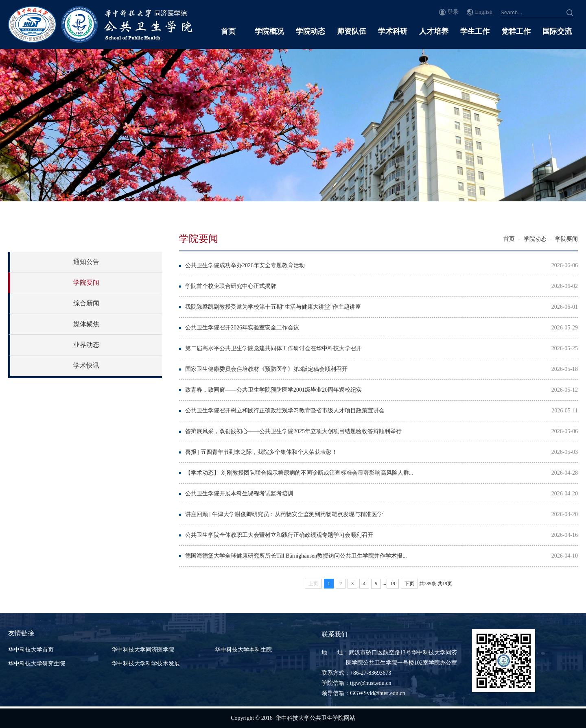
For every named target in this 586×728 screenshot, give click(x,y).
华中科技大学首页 (31, 650)
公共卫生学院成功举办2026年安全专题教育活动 (245, 265)
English (484, 12)
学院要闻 (86, 282)
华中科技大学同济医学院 (143, 650)
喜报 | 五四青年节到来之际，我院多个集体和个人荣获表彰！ (261, 452)
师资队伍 (352, 31)
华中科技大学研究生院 (37, 664)
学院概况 (269, 31)
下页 (409, 584)
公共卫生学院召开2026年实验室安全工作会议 (242, 328)
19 (393, 584)
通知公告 (86, 262)
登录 (453, 12)
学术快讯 (86, 365)
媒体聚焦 (86, 324)
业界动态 (86, 345)
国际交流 (557, 31)
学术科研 (393, 31)
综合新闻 (86, 303)
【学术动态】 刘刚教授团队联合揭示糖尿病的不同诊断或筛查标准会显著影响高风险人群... (299, 473)
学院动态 (310, 31)
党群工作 (516, 31)
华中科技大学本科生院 (243, 650)
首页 (228, 31)
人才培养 (434, 31)
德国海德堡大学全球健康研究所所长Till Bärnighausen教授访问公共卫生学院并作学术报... (296, 556)
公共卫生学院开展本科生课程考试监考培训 (239, 494)
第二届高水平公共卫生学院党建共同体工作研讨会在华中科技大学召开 (273, 348)
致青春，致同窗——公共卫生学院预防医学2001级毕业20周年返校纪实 (273, 390)
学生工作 (475, 31)
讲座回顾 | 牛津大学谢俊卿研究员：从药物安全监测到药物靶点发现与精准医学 (284, 514)
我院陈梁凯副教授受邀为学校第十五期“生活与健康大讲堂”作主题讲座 (273, 307)
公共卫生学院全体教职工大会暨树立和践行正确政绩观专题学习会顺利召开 (279, 535)
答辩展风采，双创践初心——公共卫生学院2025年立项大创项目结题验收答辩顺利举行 (293, 431)
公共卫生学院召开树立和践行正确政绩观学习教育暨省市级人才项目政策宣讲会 (285, 411)
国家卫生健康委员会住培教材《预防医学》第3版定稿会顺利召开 (266, 369)
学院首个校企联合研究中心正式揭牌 (231, 286)
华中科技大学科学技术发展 (146, 664)
